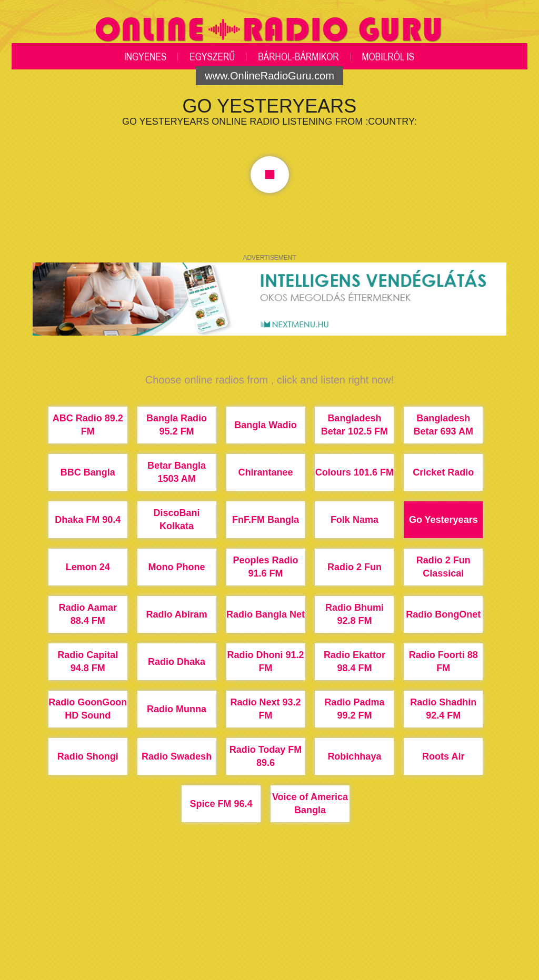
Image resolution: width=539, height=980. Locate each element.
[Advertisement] (269, 941)
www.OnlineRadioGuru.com (269, 76)
